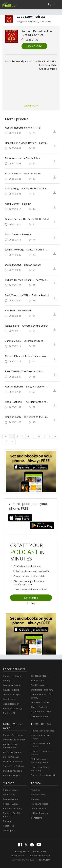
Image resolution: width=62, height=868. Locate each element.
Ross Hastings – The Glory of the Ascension (27, 402)
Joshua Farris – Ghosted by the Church (27, 326)
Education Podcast (40, 702)
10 (6, 441)
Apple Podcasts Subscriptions (11, 746)
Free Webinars (10, 799)
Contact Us (36, 818)
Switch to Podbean (12, 771)
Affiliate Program (39, 813)
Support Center (11, 790)
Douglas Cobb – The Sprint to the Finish (27, 417)
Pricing (6, 681)
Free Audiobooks (40, 716)
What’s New (9, 795)
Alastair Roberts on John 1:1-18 (23, 128)
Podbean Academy (13, 808)
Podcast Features (12, 676)
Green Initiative (39, 808)
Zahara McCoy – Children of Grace (24, 341)
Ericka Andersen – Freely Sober (23, 158)
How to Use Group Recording (40, 769)
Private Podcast (11, 690)
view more (31, 106)
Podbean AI (9, 713)
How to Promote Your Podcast (42, 753)
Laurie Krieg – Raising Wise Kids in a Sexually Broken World (27, 188)
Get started (31, 598)
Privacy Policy (22, 851)
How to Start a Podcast (42, 731)
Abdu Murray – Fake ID (18, 204)
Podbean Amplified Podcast (13, 815)
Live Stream (9, 699)
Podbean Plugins (12, 775)
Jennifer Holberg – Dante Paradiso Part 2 (27, 249)
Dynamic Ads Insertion (14, 740)
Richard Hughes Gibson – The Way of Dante (27, 280)
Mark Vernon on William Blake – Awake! (27, 295)
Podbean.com (43, 860)
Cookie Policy (40, 851)
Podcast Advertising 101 (43, 775)
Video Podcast (38, 680)
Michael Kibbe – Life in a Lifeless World (27, 356)
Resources (9, 826)
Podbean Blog (38, 795)
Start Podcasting (39, 685)
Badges (7, 821)
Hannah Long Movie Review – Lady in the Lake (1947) (27, 143)
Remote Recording (12, 708)
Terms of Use (18, 856)
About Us (36, 790)
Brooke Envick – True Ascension (23, 173)
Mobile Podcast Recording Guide (39, 761)
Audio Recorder (11, 704)
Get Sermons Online (41, 712)
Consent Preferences (40, 856)
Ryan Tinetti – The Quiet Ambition (24, 371)
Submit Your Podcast (13, 766)
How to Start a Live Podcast (40, 737)
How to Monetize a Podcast (40, 745)
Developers (9, 830)
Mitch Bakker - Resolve (18, 234)
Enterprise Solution (13, 685)
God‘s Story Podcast (31, 17)
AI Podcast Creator (12, 752)
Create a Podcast (40, 676)
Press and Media (40, 804)
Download (34, 46)
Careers (35, 799)
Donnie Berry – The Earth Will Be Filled (27, 219)
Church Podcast (39, 707)
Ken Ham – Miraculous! (18, 310)
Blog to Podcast (11, 757)
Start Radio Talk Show (42, 690)
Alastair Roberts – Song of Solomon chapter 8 (27, 386)
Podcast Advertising (13, 735)
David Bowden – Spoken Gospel (23, 265)
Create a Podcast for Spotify (41, 696)
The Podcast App (12, 694)
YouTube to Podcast (13, 762)
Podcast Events (11, 804)
